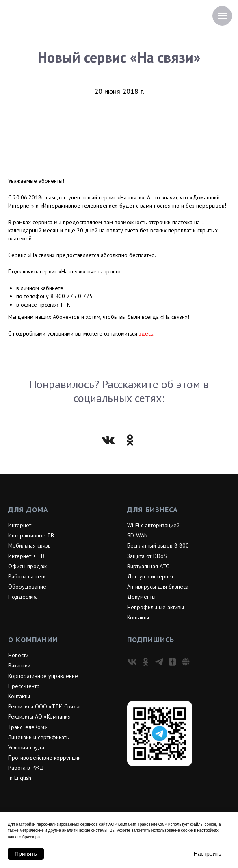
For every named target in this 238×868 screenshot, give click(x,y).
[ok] (146, 662)
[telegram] (159, 662)
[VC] (186, 662)
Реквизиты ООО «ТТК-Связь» (44, 706)
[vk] (132, 662)
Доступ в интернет (150, 576)
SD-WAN (137, 535)
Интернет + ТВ (26, 556)
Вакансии (19, 665)
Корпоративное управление (43, 676)
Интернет (20, 525)
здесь (146, 333)
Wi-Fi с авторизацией (153, 525)
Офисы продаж (27, 566)
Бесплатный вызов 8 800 (158, 545)
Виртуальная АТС (148, 566)
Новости (18, 655)
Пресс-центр (24, 686)
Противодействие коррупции (44, 758)
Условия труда (26, 747)
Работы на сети (27, 576)
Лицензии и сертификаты (39, 737)
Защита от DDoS (147, 556)
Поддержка (23, 597)
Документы (141, 597)
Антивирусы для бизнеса (158, 587)
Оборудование (27, 587)
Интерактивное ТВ (31, 535)
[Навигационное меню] (222, 16)
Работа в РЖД (26, 768)
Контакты (138, 617)
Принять (26, 854)
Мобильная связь (29, 545)
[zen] (172, 662)
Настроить (208, 854)
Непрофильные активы (156, 607)
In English (20, 778)
